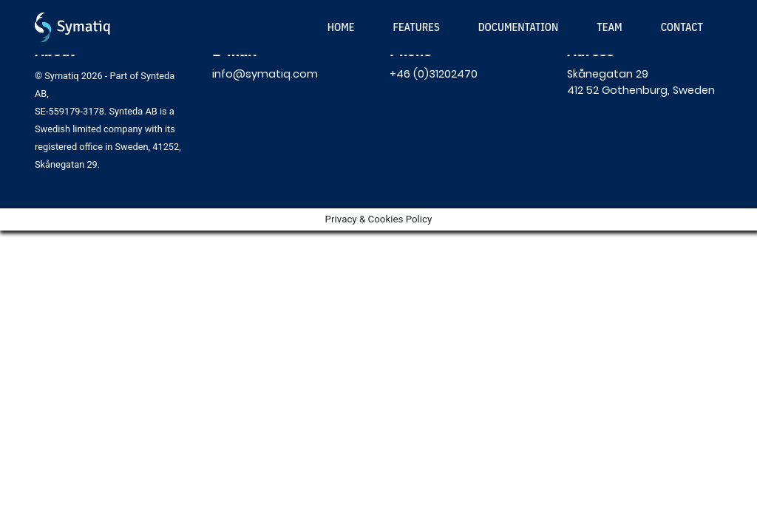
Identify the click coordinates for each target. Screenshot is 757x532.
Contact (682, 27)
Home (341, 27)
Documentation (519, 27)
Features (416, 27)
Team (609, 27)
